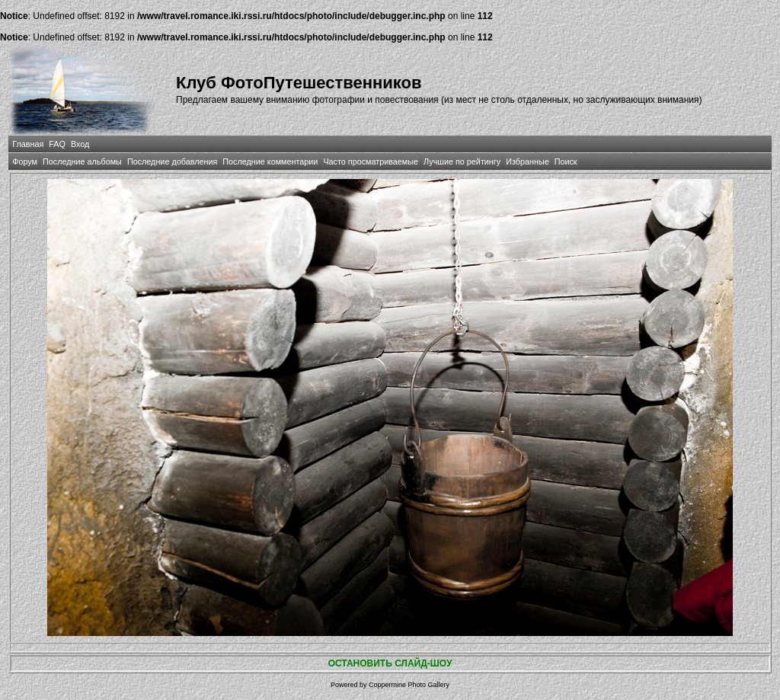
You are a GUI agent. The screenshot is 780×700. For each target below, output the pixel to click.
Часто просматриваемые (371, 161)
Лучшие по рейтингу (462, 161)
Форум (25, 161)
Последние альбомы (82, 161)
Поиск (566, 161)
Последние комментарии (270, 161)
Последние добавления (172, 161)
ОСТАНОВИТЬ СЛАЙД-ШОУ (390, 663)
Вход (80, 144)
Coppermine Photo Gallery (409, 685)
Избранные (527, 161)
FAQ (57, 144)
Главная (28, 144)
